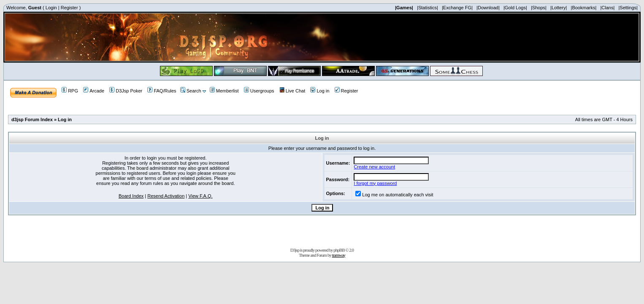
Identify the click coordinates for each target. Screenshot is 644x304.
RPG (70, 91)
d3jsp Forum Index (32, 119)
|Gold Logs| (515, 8)
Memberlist (224, 91)
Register (69, 8)
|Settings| (628, 8)
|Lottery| (559, 8)
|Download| (488, 8)
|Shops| (539, 8)
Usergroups (259, 91)
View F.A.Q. (200, 196)
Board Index (131, 196)
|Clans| (607, 8)
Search (191, 91)
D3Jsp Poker (126, 91)
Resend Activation (166, 196)
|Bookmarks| (584, 8)
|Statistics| (428, 8)
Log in (320, 91)
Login (51, 8)
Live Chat (292, 91)
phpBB (339, 250)
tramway (339, 255)
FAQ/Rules (162, 91)
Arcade (94, 91)
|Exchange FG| (457, 8)
